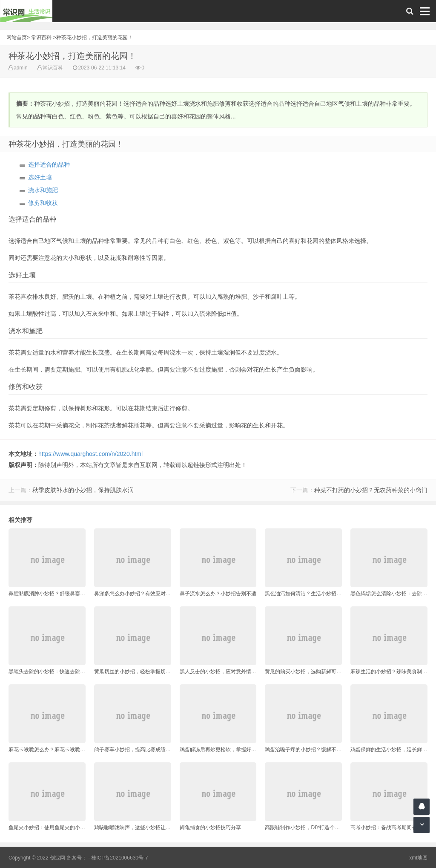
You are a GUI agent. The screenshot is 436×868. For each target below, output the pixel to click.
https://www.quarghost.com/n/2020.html (90, 454)
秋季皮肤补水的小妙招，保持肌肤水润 (83, 490)
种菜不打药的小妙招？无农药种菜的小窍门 (371, 490)
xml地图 (418, 858)
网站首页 (17, 37)
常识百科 (41, 37)
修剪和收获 (43, 203)
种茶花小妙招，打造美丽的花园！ (95, 37)
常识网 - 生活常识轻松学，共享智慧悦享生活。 (26, 11)
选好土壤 (40, 177)
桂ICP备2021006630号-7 (119, 858)
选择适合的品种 (49, 164)
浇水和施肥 (43, 190)
